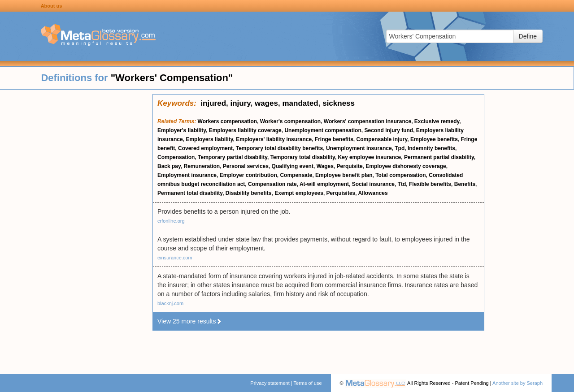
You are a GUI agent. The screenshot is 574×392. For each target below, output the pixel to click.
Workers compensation (227, 121)
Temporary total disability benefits (279, 148)
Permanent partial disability (439, 157)
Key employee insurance (370, 157)
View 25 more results (190, 321)
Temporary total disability (303, 157)
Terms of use (308, 383)
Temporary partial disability (233, 157)
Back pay (169, 166)
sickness (339, 103)
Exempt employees (299, 193)
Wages (325, 166)
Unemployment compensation (323, 130)
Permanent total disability (190, 193)
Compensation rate (272, 184)
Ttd (402, 184)
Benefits (465, 184)
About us (52, 6)
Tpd (400, 148)
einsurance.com (175, 258)
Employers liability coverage (245, 130)
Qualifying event (293, 166)
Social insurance (373, 184)
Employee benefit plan (344, 175)
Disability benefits (249, 193)
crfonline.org (171, 221)
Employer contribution (248, 175)
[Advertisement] (76, 228)
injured (213, 103)
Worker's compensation (290, 121)
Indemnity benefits (431, 148)
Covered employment (205, 148)
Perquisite (350, 166)
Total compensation (400, 175)
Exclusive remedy (437, 121)
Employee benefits (434, 139)
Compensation (176, 157)
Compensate (296, 175)
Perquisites (341, 193)
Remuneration (202, 166)
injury (241, 103)
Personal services (246, 166)
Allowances (373, 193)
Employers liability (209, 139)
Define (528, 36)
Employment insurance (187, 175)
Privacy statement (270, 383)
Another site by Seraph (517, 383)
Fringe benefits (334, 139)
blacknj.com (170, 303)
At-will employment (324, 184)
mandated (300, 103)
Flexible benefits (430, 184)
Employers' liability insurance (274, 139)
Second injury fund (389, 130)
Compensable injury (382, 139)
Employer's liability (182, 130)
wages (266, 103)
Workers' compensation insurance (367, 121)
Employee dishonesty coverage (406, 166)
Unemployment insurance (359, 148)
